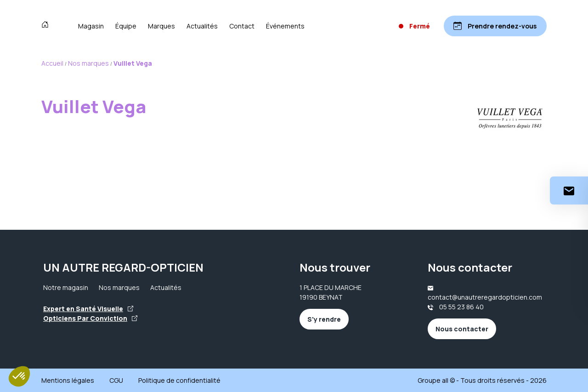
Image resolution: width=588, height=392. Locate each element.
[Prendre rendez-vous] (495, 26)
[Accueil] (47, 26)
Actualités (202, 26)
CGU (116, 380)
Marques (161, 26)
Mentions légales (68, 380)
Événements (285, 26)
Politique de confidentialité (179, 380)
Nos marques (119, 287)
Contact (242, 26)
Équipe (126, 26)
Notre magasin (66, 287)
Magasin (91, 26)
